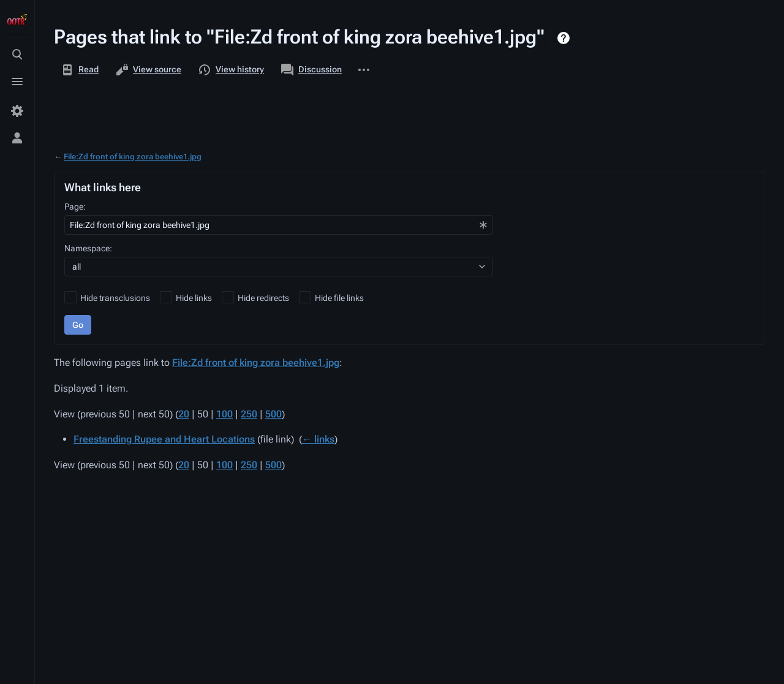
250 (249, 414)
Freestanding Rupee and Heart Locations (164, 439)
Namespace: (88, 248)
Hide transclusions (115, 298)
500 (273, 414)
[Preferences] (17, 111)
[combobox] (279, 225)
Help (565, 38)
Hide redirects (263, 298)
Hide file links (339, 298)
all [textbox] (77, 267)
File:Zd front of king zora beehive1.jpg (133, 157)
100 (224, 414)
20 (184, 414)
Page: (75, 207)
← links (318, 439)
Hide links (194, 298)
